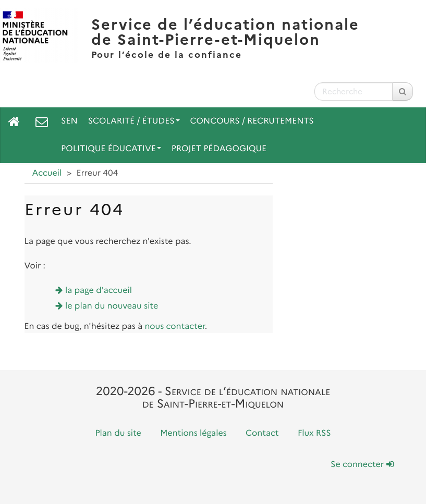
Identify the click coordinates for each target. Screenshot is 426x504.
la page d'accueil (99, 291)
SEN (69, 121)
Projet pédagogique (219, 149)
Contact (262, 433)
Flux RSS (314, 433)
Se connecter (362, 465)
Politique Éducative (111, 149)
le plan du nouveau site (112, 306)
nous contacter (174, 327)
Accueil (47, 173)
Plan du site (118, 433)
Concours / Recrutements (252, 121)
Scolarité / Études (134, 121)
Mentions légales (193, 433)
